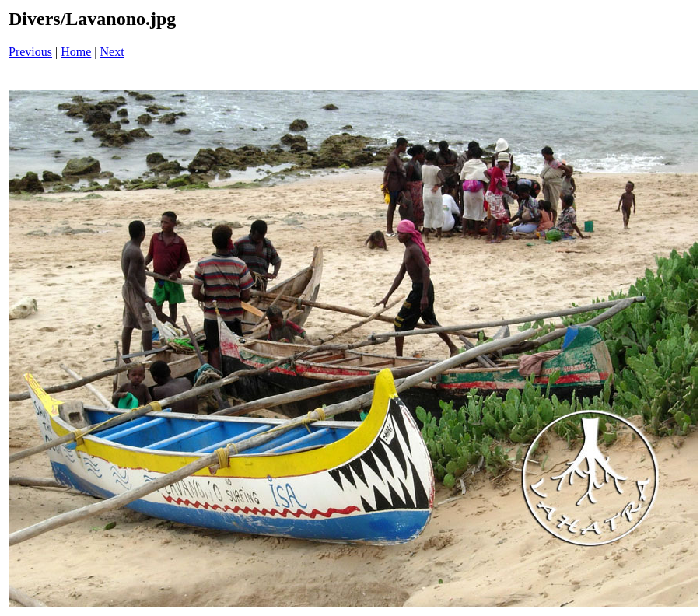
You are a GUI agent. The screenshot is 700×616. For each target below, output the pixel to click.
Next (112, 52)
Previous (30, 52)
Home (76, 52)
